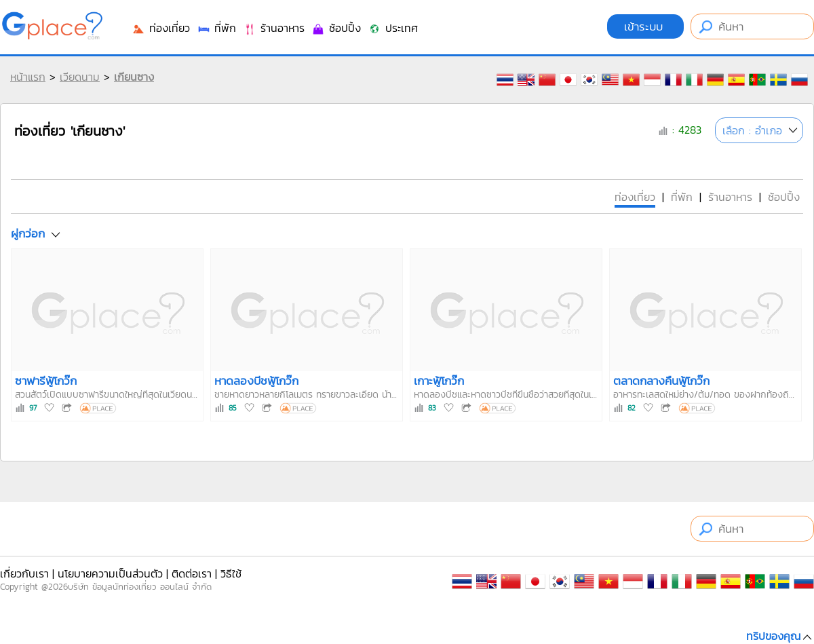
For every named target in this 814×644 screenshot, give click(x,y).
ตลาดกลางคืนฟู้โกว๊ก (661, 381)
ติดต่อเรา (192, 573)
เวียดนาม (80, 77)
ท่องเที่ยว (161, 28)
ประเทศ (393, 28)
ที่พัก (216, 28)
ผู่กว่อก (28, 233)
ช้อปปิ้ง (336, 28)
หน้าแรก (28, 77)
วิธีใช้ (231, 573)
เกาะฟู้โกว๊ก (439, 381)
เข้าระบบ (645, 26)
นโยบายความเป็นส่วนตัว (110, 573)
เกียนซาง (134, 77)
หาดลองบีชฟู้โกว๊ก (256, 381)
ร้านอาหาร (274, 28)
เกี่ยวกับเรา (24, 573)
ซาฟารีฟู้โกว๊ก (46, 381)
